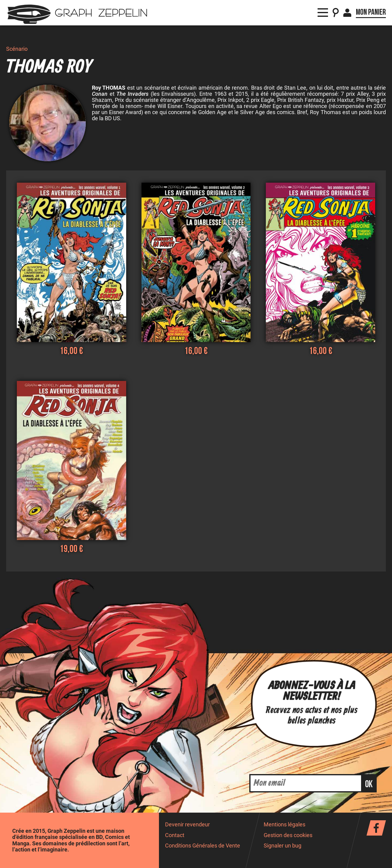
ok (369, 784)
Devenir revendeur (187, 825)
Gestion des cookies (288, 835)
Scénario (17, 49)
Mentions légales (285, 825)
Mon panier (371, 12)
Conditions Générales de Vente (203, 846)
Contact (175, 835)
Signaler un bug (283, 846)
